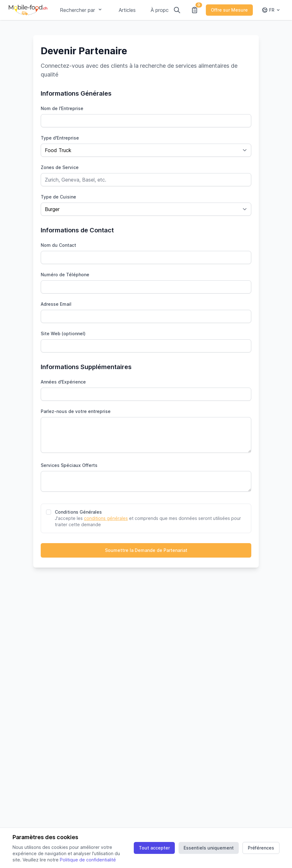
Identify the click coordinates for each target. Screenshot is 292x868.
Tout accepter (154, 848)
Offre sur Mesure (229, 10)
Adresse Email (56, 304)
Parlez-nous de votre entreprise (76, 411)
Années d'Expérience (63, 382)
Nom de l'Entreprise (62, 108)
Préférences (261, 848)
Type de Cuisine (58, 197)
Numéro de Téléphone (65, 275)
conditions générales (106, 518)
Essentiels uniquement (209, 848)
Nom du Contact (58, 245)
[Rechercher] (177, 10)
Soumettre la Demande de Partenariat (146, 550)
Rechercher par (82, 10)
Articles (127, 10)
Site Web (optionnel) (63, 333)
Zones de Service (60, 167)
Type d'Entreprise (60, 138)
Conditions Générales (78, 512)
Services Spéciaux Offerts (69, 465)
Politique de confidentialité (88, 860)
